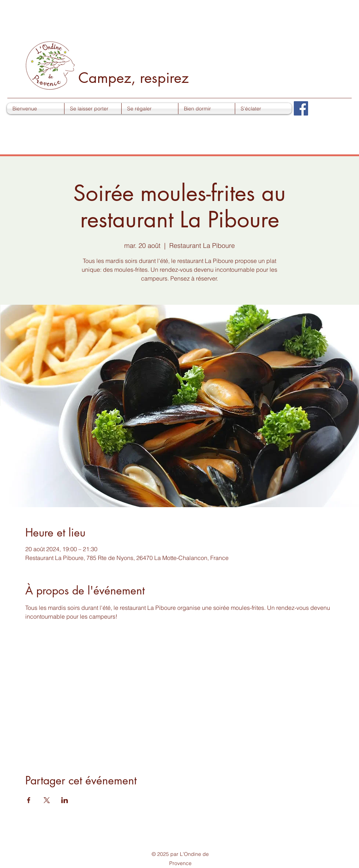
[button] (93, 109)
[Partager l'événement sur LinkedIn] (65, 800)
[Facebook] (301, 108)
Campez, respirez (134, 78)
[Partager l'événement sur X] (47, 800)
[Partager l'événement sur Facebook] (29, 800)
